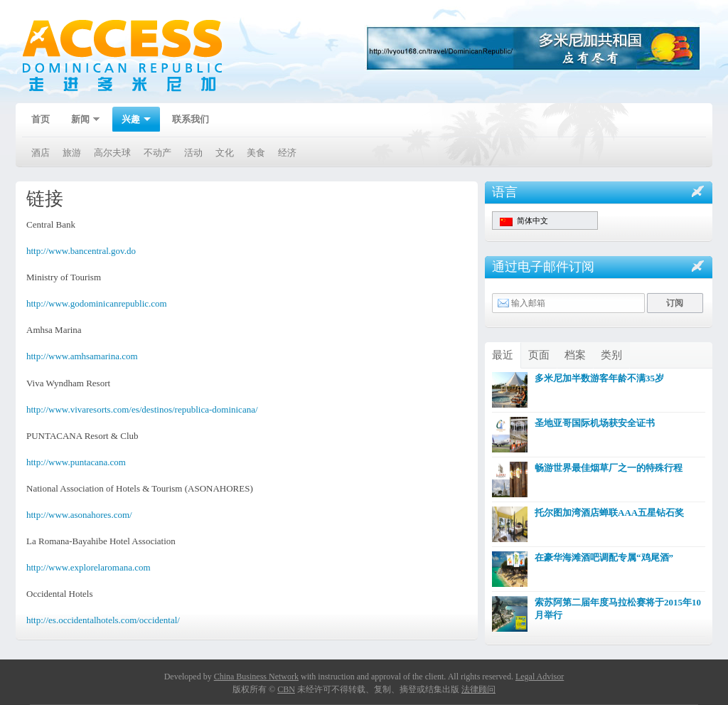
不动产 (157, 153)
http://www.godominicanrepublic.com (97, 303)
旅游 (72, 153)
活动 (193, 153)
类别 (611, 355)
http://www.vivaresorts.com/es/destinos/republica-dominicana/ (142, 409)
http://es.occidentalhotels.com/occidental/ (103, 620)
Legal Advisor (540, 677)
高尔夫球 (112, 153)
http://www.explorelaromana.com (89, 567)
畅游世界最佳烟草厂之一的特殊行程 (609, 468)
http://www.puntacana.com (76, 462)
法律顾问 (478, 689)
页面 (539, 355)
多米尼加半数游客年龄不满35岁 (599, 378)
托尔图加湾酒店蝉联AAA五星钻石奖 (609, 513)
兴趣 (132, 121)
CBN (286, 689)
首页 (41, 119)
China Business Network (256, 677)
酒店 (41, 153)
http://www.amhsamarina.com (82, 356)
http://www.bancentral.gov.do (81, 251)
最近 (503, 355)
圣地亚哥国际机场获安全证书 (595, 423)
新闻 (81, 121)
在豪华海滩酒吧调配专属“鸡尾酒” (604, 557)
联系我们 (191, 119)
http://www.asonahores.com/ (79, 515)
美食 (256, 153)
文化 (225, 153)
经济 (287, 153)
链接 (45, 199)
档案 (575, 355)
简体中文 (524, 221)
